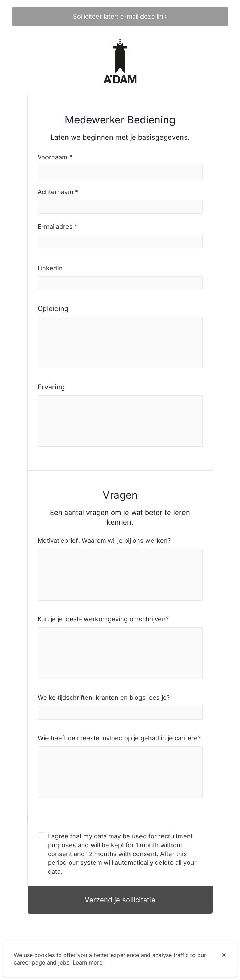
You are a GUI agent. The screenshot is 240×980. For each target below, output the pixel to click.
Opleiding (53, 309)
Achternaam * (58, 192)
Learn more (87, 962)
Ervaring (51, 387)
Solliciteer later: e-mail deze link (120, 16)
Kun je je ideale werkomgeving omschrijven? (103, 619)
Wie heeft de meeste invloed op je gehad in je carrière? (119, 738)
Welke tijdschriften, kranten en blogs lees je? (104, 697)
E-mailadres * (58, 227)
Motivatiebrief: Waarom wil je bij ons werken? (104, 541)
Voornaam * (55, 157)
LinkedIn (50, 268)
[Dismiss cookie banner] (224, 955)
